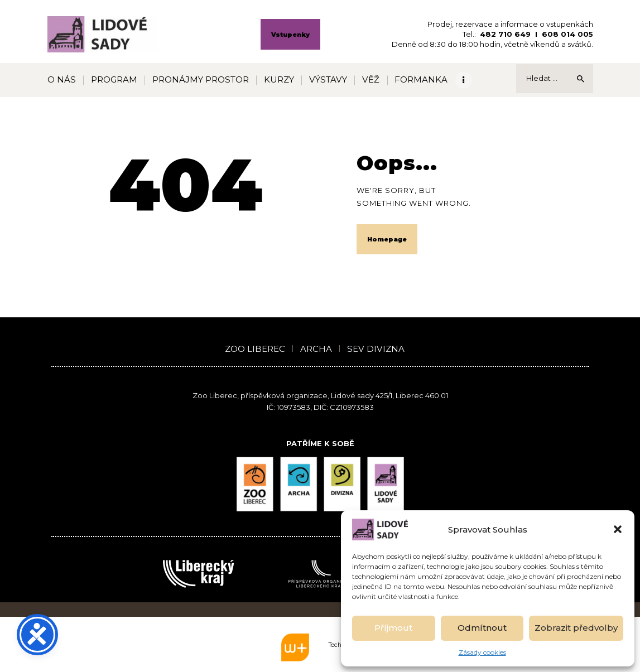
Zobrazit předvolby (576, 628)
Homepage (387, 239)
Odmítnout (482, 628)
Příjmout (393, 628)
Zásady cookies (482, 652)
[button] (618, 529)
